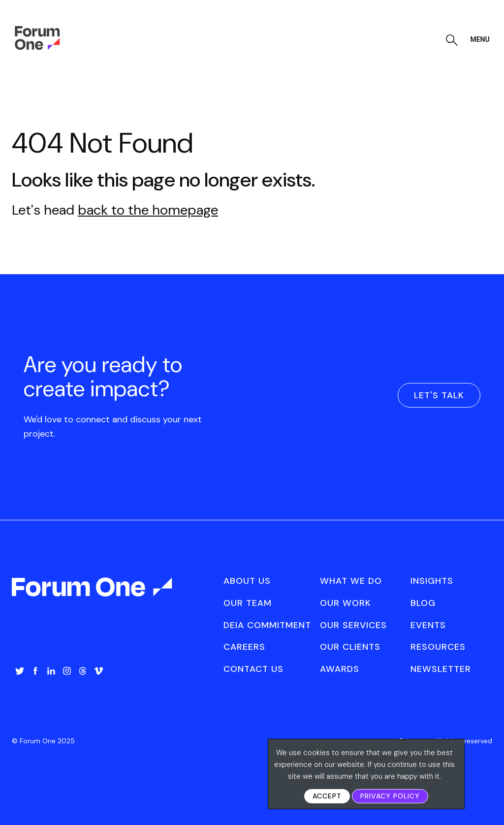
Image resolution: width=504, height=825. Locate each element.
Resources (438, 647)
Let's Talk (439, 395)
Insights (432, 581)
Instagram (67, 671)
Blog (423, 603)
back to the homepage (148, 210)
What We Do (351, 581)
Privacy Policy (390, 796)
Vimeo (98, 671)
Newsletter (441, 669)
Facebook (35, 671)
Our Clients (350, 647)
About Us (247, 581)
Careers (244, 647)
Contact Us (253, 669)
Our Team (248, 603)
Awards (340, 669)
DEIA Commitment (267, 625)
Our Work (346, 603)
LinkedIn (51, 671)
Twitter (20, 671)
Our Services (353, 625)
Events (428, 625)
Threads (83, 671)
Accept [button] (327, 796)
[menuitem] (20, 681)
